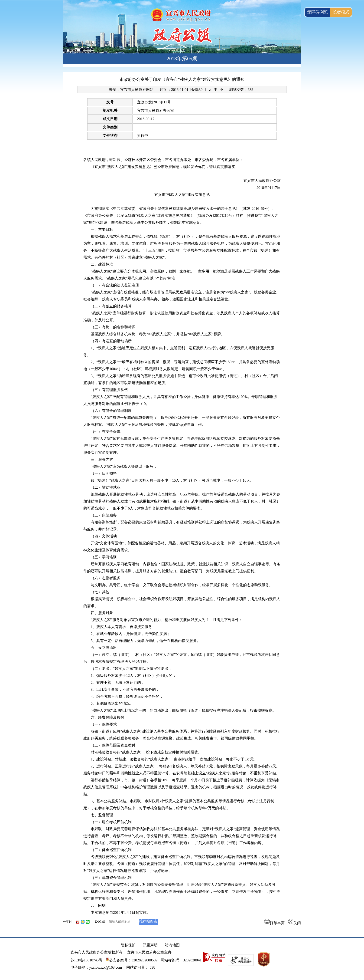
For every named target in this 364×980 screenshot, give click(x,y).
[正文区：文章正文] (182, 502)
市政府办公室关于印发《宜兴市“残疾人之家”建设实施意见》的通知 (182, 79)
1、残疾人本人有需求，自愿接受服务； (123, 627)
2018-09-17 (146, 119)
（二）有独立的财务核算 (111, 306)
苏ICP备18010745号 (86, 960)
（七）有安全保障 (106, 432)
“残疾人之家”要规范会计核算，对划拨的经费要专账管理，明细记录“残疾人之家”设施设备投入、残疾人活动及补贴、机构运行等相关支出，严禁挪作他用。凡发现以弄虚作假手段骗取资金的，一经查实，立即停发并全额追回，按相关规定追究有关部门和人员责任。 (182, 892)
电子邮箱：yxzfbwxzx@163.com (96, 967)
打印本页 (274, 923)
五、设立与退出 (104, 648)
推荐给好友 (148, 921)
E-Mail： (102, 921)
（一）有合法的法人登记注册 (115, 285)
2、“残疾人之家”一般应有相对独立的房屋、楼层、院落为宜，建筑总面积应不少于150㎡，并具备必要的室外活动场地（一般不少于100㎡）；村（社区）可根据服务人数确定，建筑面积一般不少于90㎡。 (182, 365)
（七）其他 (100, 592)
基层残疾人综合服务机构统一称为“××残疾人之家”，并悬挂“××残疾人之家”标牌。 (158, 334)
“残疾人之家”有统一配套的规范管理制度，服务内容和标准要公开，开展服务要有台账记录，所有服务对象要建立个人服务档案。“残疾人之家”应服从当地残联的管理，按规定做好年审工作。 (182, 421)
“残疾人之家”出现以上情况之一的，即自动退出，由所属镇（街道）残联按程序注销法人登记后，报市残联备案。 (183, 710)
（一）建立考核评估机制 (111, 822)
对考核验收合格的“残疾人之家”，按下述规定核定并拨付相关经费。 (146, 752)
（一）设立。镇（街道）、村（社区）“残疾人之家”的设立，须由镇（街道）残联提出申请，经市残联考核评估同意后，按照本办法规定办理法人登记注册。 (182, 658)
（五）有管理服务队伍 (109, 390)
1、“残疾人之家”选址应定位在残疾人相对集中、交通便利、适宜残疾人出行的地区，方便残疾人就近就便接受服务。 (179, 351)
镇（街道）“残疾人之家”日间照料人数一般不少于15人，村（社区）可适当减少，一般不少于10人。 (172, 480)
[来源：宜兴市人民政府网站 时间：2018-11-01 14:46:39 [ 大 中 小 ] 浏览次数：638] (182, 89)
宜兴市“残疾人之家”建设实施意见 (182, 195)
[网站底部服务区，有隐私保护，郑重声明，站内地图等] (182, 959)
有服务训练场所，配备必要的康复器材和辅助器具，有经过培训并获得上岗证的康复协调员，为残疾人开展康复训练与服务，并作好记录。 (182, 526)
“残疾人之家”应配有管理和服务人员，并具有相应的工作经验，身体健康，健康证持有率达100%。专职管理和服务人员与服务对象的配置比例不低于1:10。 (180, 400)
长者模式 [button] (341, 12)
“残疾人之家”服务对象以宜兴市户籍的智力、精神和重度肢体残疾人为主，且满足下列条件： (167, 620)
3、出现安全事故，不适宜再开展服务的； (125, 689)
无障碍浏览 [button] (318, 12)
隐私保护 (128, 945)
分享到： (69, 922)
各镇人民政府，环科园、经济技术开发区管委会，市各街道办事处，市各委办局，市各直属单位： (163, 160)
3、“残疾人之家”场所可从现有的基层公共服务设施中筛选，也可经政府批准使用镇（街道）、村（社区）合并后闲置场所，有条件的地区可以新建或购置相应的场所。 (181, 379)
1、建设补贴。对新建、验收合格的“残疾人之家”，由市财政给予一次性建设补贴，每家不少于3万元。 (174, 759)
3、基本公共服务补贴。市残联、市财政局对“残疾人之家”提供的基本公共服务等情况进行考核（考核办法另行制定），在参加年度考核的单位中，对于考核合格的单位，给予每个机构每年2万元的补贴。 (179, 804)
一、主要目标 (102, 229)
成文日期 (110, 119)
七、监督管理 (102, 815)
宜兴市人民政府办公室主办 (149, 952)
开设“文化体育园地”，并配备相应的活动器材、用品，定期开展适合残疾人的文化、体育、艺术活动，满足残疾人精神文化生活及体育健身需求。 (182, 547)
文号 (110, 102)
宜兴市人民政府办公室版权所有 (97, 952)
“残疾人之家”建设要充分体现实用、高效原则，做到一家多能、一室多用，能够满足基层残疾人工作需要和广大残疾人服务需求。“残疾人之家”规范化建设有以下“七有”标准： (182, 275)
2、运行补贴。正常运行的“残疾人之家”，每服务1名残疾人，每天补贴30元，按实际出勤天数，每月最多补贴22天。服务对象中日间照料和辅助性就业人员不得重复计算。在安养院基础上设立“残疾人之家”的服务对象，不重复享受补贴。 (182, 770)
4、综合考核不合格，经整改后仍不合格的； (127, 696)
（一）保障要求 (104, 724)
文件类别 (110, 127)
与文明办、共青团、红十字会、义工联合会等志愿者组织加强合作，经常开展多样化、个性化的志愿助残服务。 (182, 585)
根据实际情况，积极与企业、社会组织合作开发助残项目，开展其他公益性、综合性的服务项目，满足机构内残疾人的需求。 (182, 602)
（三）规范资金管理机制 (111, 878)
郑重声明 (150, 945)
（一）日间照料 (104, 473)
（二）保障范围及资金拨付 (113, 745)
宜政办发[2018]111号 (154, 102)
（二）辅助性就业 (106, 487)
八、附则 (98, 906)
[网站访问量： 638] (141, 967)
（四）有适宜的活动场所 (111, 341)
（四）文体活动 (104, 536)
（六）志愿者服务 (106, 578)
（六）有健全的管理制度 (111, 411)
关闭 (294, 923)
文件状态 (110, 136)
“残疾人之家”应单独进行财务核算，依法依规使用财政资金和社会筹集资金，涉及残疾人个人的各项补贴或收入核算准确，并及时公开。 (182, 317)
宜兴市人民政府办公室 (156, 110)
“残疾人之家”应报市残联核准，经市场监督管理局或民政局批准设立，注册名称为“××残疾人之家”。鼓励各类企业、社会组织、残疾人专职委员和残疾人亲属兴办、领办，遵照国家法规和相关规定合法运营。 (182, 296)
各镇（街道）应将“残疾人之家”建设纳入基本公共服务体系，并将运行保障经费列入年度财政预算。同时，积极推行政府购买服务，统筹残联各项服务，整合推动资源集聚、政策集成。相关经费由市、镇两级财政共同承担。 (182, 735)
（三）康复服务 (104, 515)
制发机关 (110, 110)
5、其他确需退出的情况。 (112, 703)
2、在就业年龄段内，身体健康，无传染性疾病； (131, 634)
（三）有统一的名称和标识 (113, 327)
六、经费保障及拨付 (107, 717)
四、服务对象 (102, 613)
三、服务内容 (102, 459)
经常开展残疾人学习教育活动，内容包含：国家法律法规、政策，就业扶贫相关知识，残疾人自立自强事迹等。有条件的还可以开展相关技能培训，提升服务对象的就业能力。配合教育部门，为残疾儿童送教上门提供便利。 (182, 567)
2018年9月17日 (269, 188)
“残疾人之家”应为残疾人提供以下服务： (124, 466)
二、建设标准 (102, 264)
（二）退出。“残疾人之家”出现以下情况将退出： (131, 669)
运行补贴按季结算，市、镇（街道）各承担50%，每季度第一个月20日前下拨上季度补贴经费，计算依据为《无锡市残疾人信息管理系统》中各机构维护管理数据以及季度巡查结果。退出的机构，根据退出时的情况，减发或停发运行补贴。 (181, 787)
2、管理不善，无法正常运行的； (118, 682)
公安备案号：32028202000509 (132, 960)
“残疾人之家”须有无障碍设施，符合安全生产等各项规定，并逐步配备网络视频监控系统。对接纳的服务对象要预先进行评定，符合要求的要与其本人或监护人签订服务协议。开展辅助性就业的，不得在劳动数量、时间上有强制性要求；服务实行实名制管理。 (182, 446)
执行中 (143, 136)
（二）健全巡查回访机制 (111, 850)
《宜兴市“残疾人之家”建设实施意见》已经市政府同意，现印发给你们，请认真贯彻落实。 (165, 167)
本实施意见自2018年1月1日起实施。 (120, 913)
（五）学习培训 (104, 557)
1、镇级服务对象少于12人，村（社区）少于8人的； (133, 676)
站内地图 (172, 945)
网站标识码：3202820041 (181, 960)
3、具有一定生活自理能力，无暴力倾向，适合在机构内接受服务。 (146, 641)
